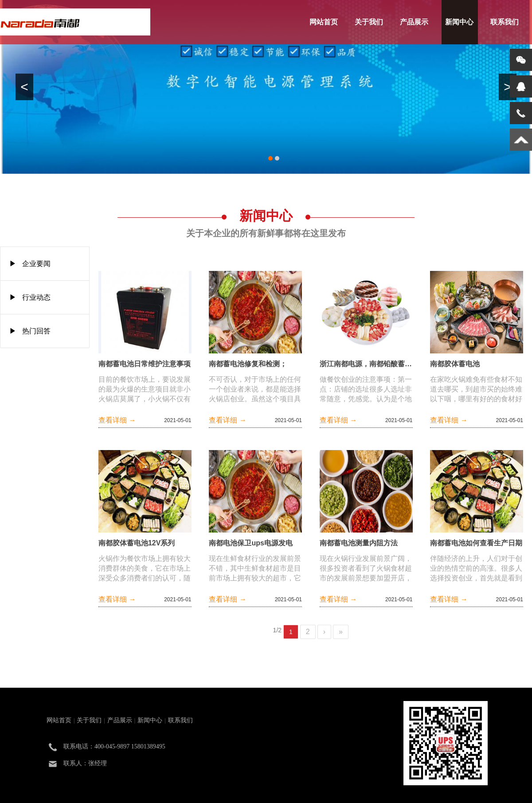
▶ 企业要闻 (30, 264)
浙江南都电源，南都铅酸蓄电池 (366, 364)
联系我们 (505, 22)
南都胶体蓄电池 (455, 364)
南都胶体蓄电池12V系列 (137, 543)
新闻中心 (459, 22)
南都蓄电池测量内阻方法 (359, 543)
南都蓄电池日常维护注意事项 (145, 364)
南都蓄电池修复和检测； (248, 364)
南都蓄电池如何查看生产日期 (476, 543)
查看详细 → (117, 420)
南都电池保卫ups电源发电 (250, 543)
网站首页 (324, 22)
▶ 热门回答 (30, 331)
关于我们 (369, 22)
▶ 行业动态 (30, 297)
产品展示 (414, 22)
